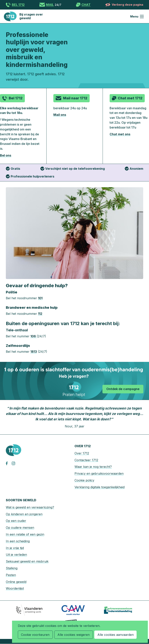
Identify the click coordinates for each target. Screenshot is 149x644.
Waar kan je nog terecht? (93, 467)
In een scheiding (18, 541)
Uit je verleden (16, 555)
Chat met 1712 (130, 98)
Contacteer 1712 (86, 460)
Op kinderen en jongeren (24, 514)
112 (40, 314)
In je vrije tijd (15, 548)
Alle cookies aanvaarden (115, 635)
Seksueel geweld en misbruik (27, 561)
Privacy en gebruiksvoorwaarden (99, 473)
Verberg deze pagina (127, 5)
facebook (9, 463)
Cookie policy (84, 480)
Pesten (11, 575)
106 (34, 336)
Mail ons (60, 115)
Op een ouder (16, 521)
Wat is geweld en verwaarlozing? (30, 507)
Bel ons (6, 155)
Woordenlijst (15, 588)
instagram (15, 463)
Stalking (12, 568)
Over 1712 (82, 453)
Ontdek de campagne (123, 389)
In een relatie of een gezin (25, 534)
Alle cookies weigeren (73, 635)
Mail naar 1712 (75, 98)
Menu (142, 17)
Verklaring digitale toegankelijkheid (100, 487)
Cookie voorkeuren (35, 635)
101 (40, 298)
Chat (86, 5)
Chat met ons (120, 134)
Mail (50, 5)
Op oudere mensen (20, 528)
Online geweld (16, 582)
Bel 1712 (18, 5)
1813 (34, 352)
